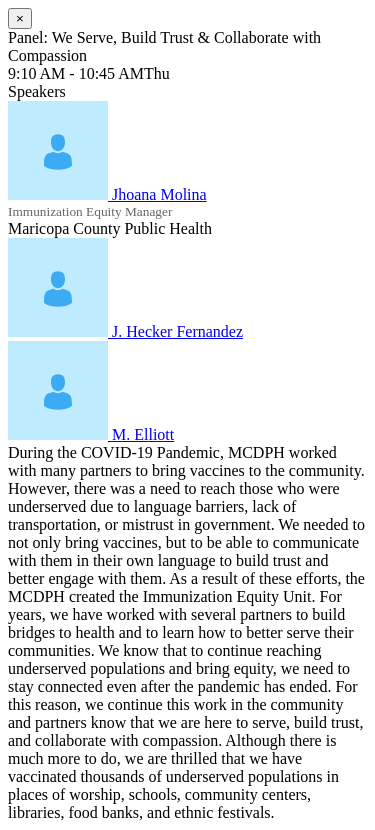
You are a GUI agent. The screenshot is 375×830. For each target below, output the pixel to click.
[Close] (20, 18)
